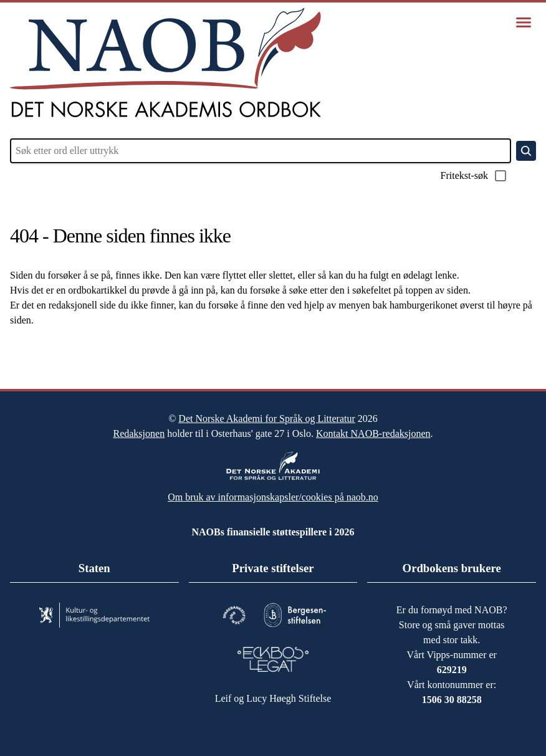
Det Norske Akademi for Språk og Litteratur (266, 413)
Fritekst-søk (470, 176)
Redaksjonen (120, 428)
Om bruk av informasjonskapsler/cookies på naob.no (273, 491)
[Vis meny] (524, 22)
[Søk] (526, 151)
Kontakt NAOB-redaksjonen (390, 428)
